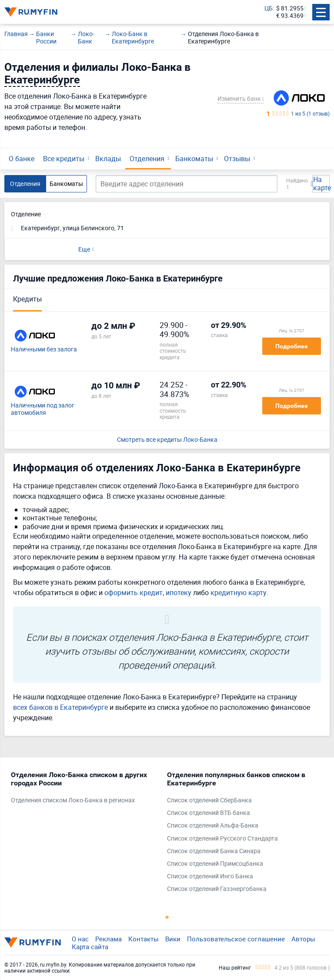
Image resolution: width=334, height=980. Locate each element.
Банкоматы (194, 159)
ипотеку (179, 593)
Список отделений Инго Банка (210, 876)
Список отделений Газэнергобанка (217, 889)
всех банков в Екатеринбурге (60, 707)
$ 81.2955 (290, 8)
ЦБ (269, 8)
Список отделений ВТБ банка (209, 813)
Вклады (108, 159)
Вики (173, 939)
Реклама (109, 939)
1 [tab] (167, 917)
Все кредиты (64, 159)
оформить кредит (134, 593)
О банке (22, 159)
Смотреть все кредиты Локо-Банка (167, 440)
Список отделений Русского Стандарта (222, 839)
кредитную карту (239, 593)
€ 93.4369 (290, 16)
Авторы (303, 939)
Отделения (147, 159)
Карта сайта (90, 947)
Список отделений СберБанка (209, 800)
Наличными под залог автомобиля (43, 409)
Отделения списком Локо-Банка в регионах (73, 800)
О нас (80, 939)
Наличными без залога (44, 349)
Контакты (144, 939)
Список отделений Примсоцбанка (215, 864)
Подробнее (292, 346)
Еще (84, 249)
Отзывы (237, 159)
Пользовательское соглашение (236, 939)
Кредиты (27, 299)
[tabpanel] (85, 790)
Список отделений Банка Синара (214, 851)
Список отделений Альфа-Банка (213, 826)
